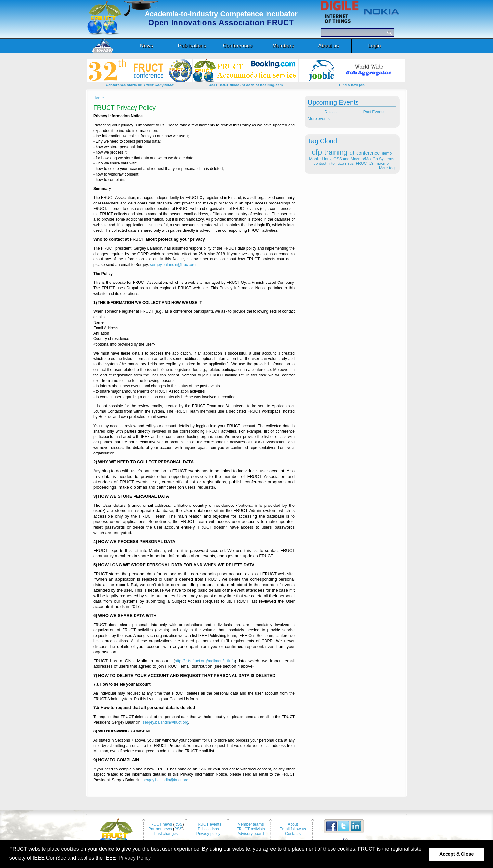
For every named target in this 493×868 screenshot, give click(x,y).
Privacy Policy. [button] (135, 858)
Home (98, 98)
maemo (382, 164)
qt (352, 153)
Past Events (374, 112)
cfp (317, 152)
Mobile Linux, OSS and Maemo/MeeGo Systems (351, 159)
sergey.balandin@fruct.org (173, 265)
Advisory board (250, 834)
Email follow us (293, 829)
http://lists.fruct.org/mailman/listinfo (205, 661)
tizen (342, 164)
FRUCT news (160, 824)
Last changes (166, 834)
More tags (388, 168)
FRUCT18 (365, 164)
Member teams (250, 824)
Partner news (160, 829)
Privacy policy (208, 834)
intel (332, 164)
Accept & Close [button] (457, 854)
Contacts (293, 834)
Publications (208, 829)
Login (374, 46)
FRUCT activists (251, 829)
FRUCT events (208, 824)
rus (351, 164)
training (336, 152)
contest (320, 164)
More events (319, 119)
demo (387, 153)
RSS (179, 824)
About (293, 824)
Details (330, 112)
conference (368, 153)
